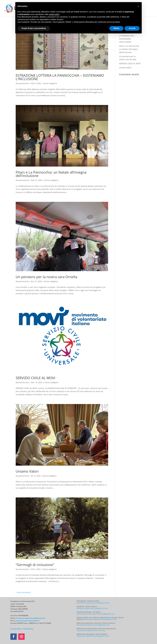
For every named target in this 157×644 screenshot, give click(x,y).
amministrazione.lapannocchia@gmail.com (96, 614)
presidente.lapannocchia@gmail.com (93, 603)
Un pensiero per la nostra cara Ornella (46, 277)
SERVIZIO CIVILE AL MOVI (35, 378)
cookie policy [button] (54, 14)
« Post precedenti (23, 592)
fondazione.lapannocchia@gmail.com (30, 618)
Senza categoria (50, 83)
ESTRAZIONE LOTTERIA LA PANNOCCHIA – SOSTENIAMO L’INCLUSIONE (60, 77)
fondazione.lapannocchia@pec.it (27, 621)
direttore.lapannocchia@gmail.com (92, 608)
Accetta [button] (132, 28)
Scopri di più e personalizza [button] (34, 28)
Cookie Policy (28, 629)
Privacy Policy (16, 629)
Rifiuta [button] (116, 28)
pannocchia (24, 83)
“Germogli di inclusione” (41, 565)
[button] (138, 6)
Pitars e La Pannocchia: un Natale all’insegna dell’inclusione (51, 174)
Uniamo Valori (27, 471)
